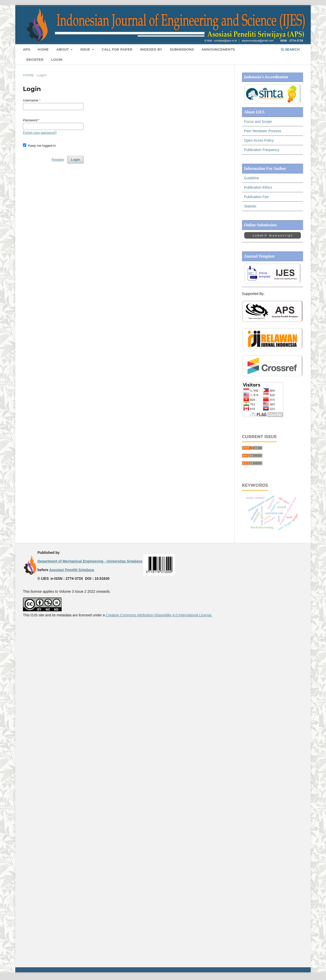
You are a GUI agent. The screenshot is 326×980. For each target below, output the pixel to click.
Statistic (250, 206)
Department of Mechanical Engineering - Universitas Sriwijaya (90, 561)
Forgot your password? (40, 133)
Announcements (218, 49)
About (63, 49)
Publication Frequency (262, 150)
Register (35, 60)
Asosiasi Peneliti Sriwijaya (72, 570)
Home (43, 49)
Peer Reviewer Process (263, 131)
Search (290, 49)
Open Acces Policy (259, 140)
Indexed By (151, 49)
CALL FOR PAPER (117, 49)
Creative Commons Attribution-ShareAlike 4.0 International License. (159, 615)
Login (57, 60)
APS (26, 49)
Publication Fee (256, 197)
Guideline (252, 178)
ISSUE (86, 49)
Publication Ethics (258, 187)
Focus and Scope (258, 122)
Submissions (182, 49)
